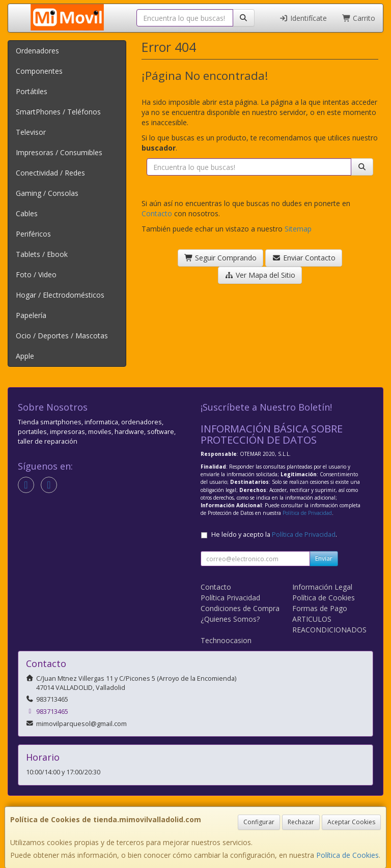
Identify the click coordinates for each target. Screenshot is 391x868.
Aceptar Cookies (351, 822)
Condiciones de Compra (240, 608)
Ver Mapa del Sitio (260, 275)
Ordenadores (37, 51)
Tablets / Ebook (42, 254)
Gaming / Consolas (47, 193)
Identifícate (303, 18)
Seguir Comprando (221, 258)
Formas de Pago (320, 608)
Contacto (157, 213)
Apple (25, 356)
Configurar (259, 822)
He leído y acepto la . (274, 534)
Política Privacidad (230, 598)
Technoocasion (226, 640)
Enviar (324, 558)
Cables (27, 213)
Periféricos (33, 234)
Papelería (31, 315)
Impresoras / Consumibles (59, 152)
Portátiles (32, 91)
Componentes (39, 71)
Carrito (359, 18)
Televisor (31, 132)
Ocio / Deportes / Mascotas (62, 336)
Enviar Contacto (304, 258)
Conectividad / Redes (50, 173)
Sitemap (298, 229)
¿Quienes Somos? (230, 619)
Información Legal (322, 587)
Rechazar (301, 822)
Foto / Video (36, 274)
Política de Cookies (347, 855)
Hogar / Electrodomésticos (60, 295)
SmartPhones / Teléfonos (58, 112)
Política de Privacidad (307, 513)
